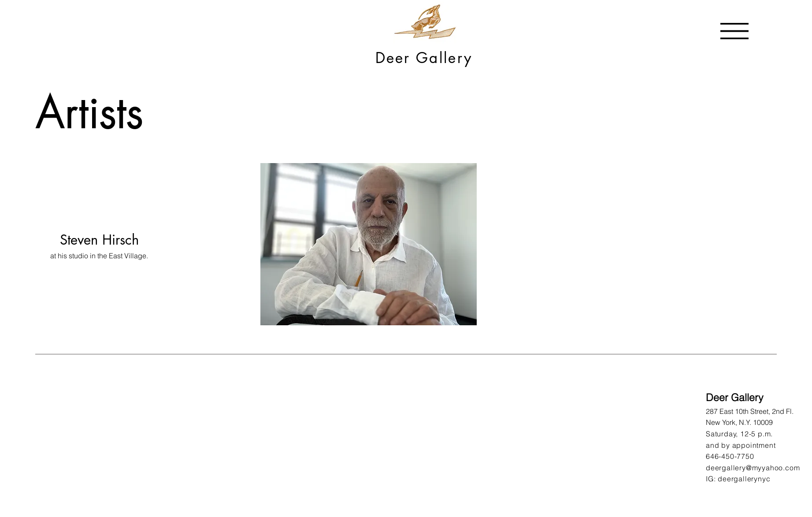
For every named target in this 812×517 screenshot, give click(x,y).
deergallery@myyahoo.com (753, 468)
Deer (396, 58)
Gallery (444, 58)
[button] (734, 31)
